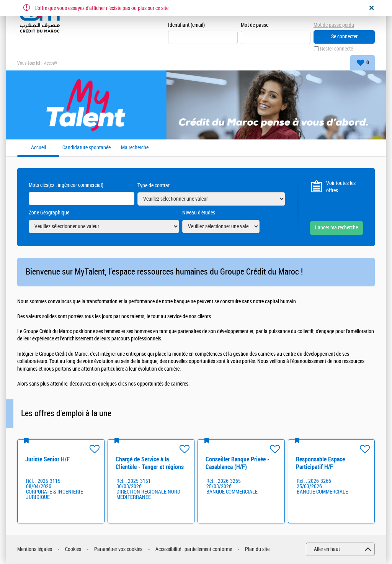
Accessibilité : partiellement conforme (194, 550)
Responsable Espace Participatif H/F (320, 463)
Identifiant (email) (186, 25)
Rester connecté (336, 49)
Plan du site (257, 550)
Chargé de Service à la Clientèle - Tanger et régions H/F (150, 467)
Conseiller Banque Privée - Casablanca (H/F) (238, 463)
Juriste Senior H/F (47, 460)
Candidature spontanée (87, 148)
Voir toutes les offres (341, 187)
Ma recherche (135, 148)
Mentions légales (35, 550)
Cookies (73, 550)
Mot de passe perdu (334, 25)
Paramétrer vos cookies (118, 550)
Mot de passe (255, 25)
